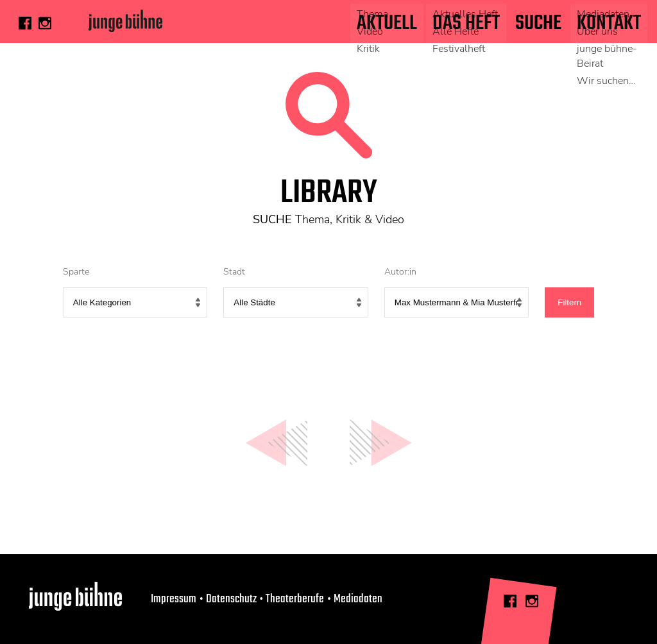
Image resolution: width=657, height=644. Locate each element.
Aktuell (387, 23)
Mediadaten (358, 599)
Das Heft (466, 23)
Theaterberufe (295, 599)
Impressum (174, 599)
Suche (538, 23)
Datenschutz (231, 599)
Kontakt (609, 23)
